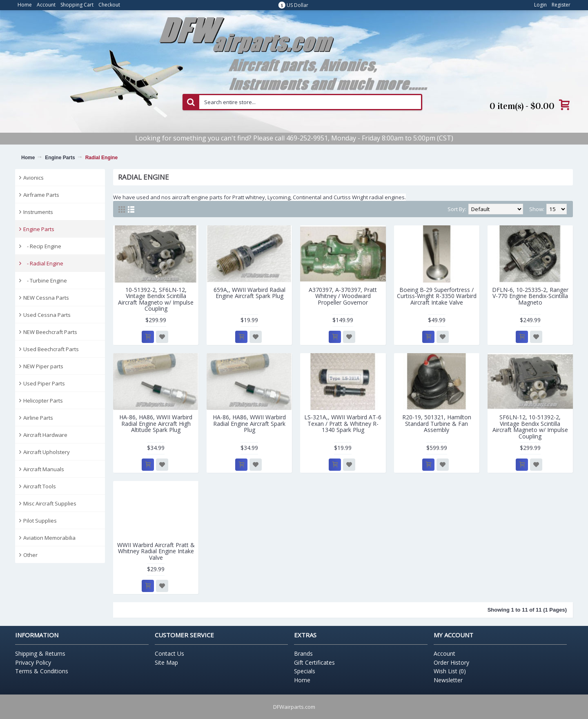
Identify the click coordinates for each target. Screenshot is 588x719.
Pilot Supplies (40, 521)
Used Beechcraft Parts (51, 349)
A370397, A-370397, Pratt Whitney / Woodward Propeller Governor (343, 296)
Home (28, 158)
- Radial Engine (43, 263)
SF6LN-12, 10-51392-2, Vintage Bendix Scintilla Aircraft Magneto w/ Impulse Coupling (530, 426)
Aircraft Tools (40, 486)
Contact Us (169, 653)
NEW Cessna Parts (46, 298)
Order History (451, 662)
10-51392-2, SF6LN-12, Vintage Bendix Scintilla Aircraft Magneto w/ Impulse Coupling (156, 299)
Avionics (33, 178)
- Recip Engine (42, 246)
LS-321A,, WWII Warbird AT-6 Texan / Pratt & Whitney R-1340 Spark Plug (343, 423)
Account (444, 653)
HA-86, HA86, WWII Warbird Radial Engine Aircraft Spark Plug (249, 423)
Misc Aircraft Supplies (50, 503)
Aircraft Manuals (44, 469)
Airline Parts (38, 418)
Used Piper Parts (44, 383)
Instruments (38, 212)
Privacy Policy (33, 662)
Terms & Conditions (42, 671)
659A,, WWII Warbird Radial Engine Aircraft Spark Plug (249, 293)
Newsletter (448, 680)
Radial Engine (101, 158)
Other (30, 555)
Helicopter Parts (43, 401)
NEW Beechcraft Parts (50, 332)
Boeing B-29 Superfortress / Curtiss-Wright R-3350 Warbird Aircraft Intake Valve (437, 296)
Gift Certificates (314, 662)
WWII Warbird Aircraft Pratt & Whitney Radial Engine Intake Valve (156, 551)
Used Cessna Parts (47, 315)
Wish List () (450, 671)
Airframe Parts (41, 195)
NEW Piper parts (43, 366)
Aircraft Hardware (45, 435)
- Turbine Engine (45, 280)
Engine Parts (60, 158)
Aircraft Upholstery (47, 452)
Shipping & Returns (40, 653)
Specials (305, 671)
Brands (303, 653)
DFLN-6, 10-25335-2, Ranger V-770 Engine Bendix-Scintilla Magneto (530, 296)
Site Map (166, 662)
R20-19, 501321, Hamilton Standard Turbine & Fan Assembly (437, 423)
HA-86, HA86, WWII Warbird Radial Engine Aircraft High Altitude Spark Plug (156, 423)
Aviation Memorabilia (49, 538)
